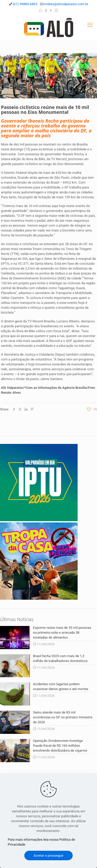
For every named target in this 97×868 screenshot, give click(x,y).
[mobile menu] (90, 25)
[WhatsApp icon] (41, 11)
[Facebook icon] (46, 11)
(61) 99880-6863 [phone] (25, 4)
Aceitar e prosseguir (49, 856)
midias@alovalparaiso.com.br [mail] (66, 4)
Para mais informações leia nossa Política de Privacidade (41, 842)
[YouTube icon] (51, 11)
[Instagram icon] (56, 11)
